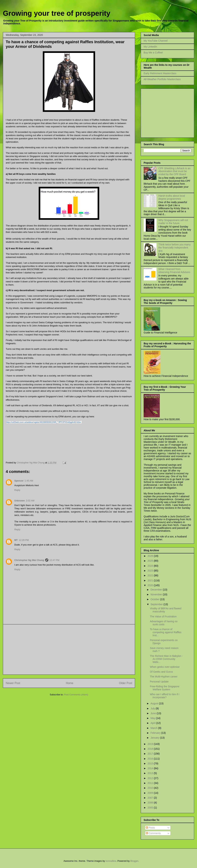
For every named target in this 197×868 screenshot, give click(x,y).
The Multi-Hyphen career (164, 677)
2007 (151, 798)
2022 (151, 575)
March (154, 728)
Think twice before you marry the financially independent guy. (175, 248)
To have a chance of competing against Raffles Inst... (166, 632)
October (155, 599)
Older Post (126, 683)
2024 (151, 566)
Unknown (20, 501)
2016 (151, 759)
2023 (151, 571)
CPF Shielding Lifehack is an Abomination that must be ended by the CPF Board (175, 171)
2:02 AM (30, 501)
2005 (151, 808)
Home (70, 683)
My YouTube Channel (156, 41)
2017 (151, 754)
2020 (151, 585)
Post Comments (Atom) (76, 695)
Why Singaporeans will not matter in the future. (173, 222)
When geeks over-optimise (165, 667)
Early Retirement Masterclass (160, 73)
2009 (151, 793)
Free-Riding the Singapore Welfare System (165, 688)
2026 (151, 556)
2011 (151, 783)
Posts (150, 828)
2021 (151, 580)
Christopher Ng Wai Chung (29, 560)
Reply (17, 490)
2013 (151, 773)
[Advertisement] (69, 649)
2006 (151, 803)
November (157, 594)
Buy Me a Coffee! (153, 53)
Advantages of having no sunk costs (164, 623)
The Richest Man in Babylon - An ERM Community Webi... (166, 659)
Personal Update (159, 682)
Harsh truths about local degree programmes (172, 197)
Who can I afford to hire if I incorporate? (165, 696)
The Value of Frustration (163, 616)
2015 (151, 763)
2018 (151, 749)
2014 (151, 768)
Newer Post (13, 683)
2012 (151, 778)
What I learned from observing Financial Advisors (174, 271)
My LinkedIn (150, 47)
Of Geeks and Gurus (161, 672)
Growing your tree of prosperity (57, 13)
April (153, 723)
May (153, 718)
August (155, 703)
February (156, 733)
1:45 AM (29, 481)
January (155, 738)
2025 (151, 561)
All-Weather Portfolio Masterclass (162, 79)
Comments (153, 833)
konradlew (111, 861)
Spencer (19, 481)
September (157, 604)
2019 (151, 744)
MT (16, 540)
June (153, 713)
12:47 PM (54, 560)
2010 (151, 788)
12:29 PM (24, 540)
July (153, 708)
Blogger (134, 861)
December (157, 590)
